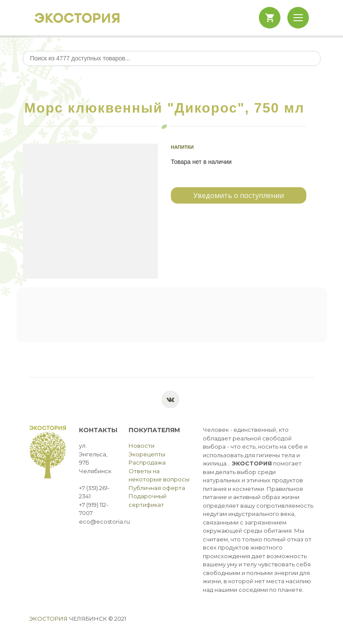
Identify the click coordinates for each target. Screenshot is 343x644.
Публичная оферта (157, 488)
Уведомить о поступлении (239, 195)
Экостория (49, 619)
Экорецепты (147, 454)
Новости (142, 446)
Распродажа (147, 462)
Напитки (182, 147)
